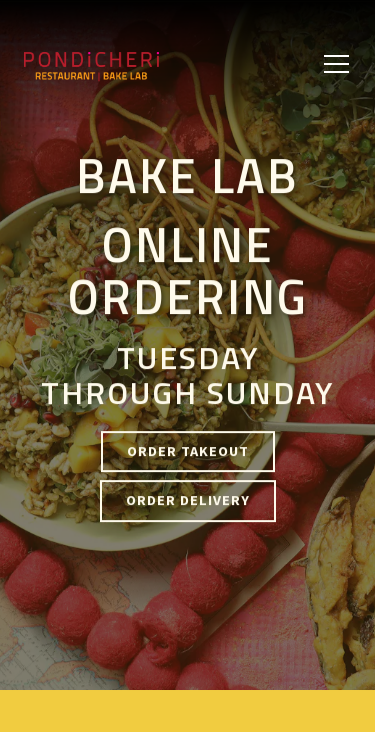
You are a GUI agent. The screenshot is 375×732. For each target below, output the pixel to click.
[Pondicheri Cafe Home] (124, 65)
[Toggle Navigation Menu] (336, 64)
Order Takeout (188, 452)
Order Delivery (188, 501)
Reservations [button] (188, 706)
